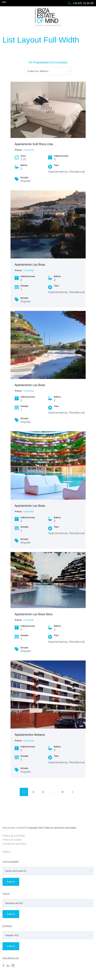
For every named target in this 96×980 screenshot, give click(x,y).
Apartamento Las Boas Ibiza (34, 614)
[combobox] (48, 71)
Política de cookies (12, 840)
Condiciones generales (14, 844)
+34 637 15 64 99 (83, 3)
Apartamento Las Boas (30, 265)
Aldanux (7, 852)
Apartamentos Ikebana (30, 735)
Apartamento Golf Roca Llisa (34, 144)
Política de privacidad (14, 836)
